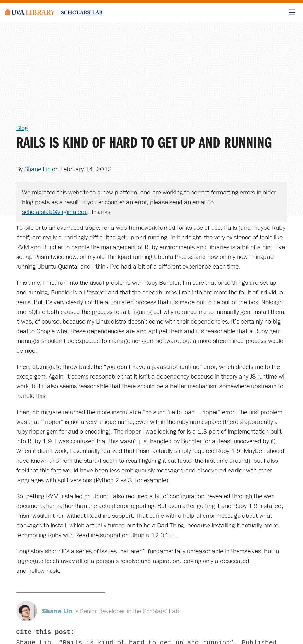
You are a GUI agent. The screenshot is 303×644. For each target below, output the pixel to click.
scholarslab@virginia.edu (55, 211)
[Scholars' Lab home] (54, 13)
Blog (22, 128)
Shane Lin (37, 169)
